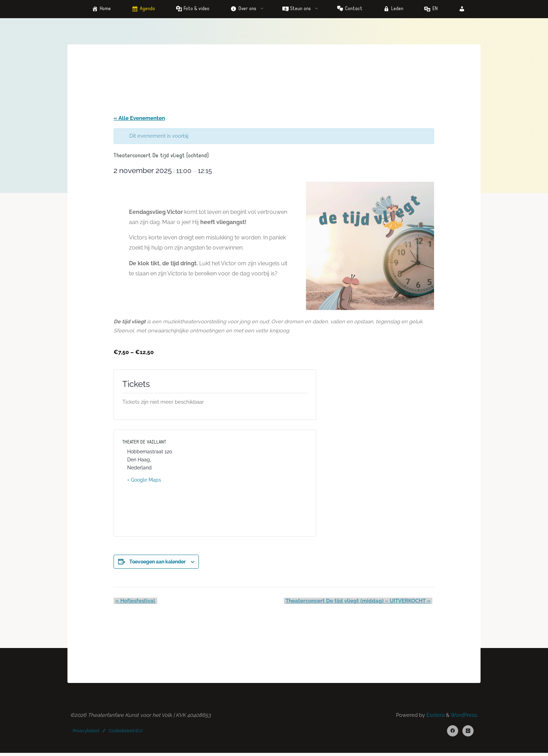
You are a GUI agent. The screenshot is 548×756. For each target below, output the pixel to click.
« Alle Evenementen (140, 119)
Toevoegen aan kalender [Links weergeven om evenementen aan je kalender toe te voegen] (158, 563)
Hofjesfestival (134, 602)
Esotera (435, 718)
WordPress (464, 718)
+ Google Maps (145, 481)
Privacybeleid (86, 733)
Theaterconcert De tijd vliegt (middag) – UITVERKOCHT (359, 602)
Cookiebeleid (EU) (126, 733)
